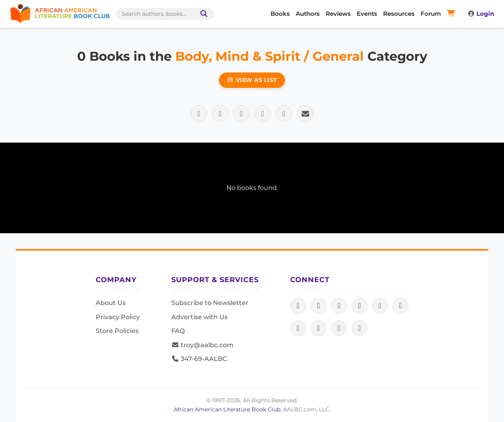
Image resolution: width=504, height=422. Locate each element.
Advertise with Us (199, 317)
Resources (399, 14)
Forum (431, 14)
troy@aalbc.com (202, 345)
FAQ (178, 331)
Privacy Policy (118, 317)
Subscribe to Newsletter (210, 303)
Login (481, 14)
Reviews (338, 14)
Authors (308, 14)
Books (280, 14)
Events (367, 14)
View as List (252, 80)
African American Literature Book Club (227, 409)
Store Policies (117, 331)
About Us (111, 303)
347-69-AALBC (199, 359)
